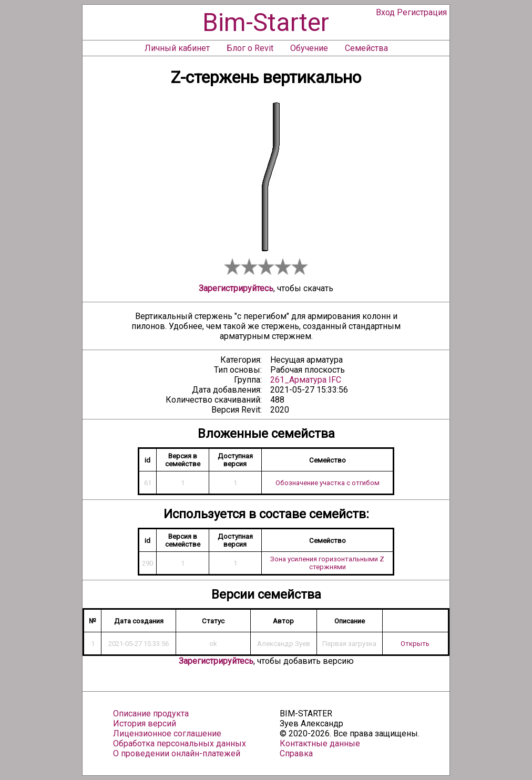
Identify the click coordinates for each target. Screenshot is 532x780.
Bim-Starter (266, 22)
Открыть (415, 644)
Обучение (309, 48)
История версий (145, 723)
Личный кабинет (177, 48)
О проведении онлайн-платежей (177, 753)
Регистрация (422, 12)
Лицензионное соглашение (167, 733)
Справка (296, 753)
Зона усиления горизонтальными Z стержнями (327, 563)
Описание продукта (151, 714)
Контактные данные (320, 743)
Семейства (366, 48)
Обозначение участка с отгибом (328, 483)
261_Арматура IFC (306, 380)
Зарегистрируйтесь (236, 288)
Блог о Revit (250, 48)
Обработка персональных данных (180, 743)
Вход (385, 12)
